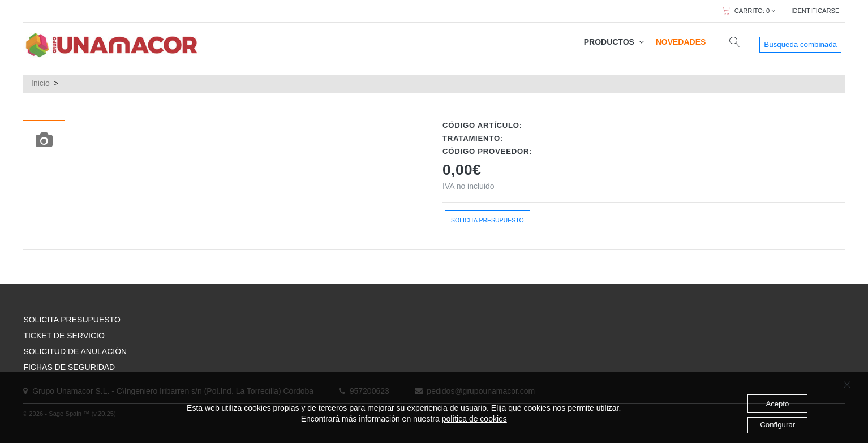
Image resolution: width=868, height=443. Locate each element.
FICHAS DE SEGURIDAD (69, 367)
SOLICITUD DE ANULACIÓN (75, 351)
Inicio (40, 83)
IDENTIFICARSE (815, 11)
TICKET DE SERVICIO (64, 336)
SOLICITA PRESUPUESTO (72, 320)
